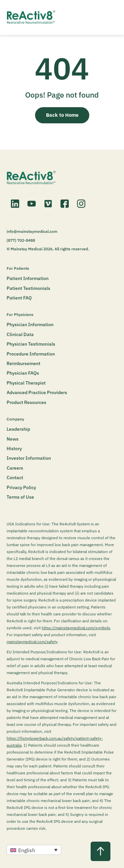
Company (15, 419)
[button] (34, 850)
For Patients (18, 268)
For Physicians (20, 314)
